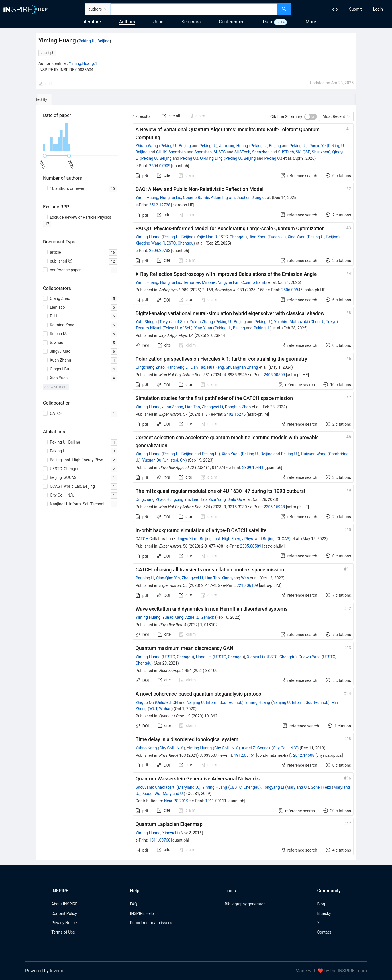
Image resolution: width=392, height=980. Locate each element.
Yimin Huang (147, 198)
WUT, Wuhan (160, 709)
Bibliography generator (245, 904)
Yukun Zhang (201, 322)
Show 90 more (56, 387)
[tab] (53, 99)
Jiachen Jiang (249, 198)
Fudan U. (277, 237)
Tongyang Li (273, 787)
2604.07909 (160, 166)
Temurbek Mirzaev (200, 282)
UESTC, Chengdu (230, 237)
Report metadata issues (151, 923)
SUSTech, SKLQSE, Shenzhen (304, 152)
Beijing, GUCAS (276, 539)
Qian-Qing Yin (168, 578)
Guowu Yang (309, 657)
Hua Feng (216, 367)
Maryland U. (189, 787)
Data (267, 22)
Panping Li (145, 578)
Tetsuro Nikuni (148, 328)
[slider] (45, 156)
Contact (324, 932)
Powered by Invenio (45, 971)
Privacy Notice (64, 923)
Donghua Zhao (238, 407)
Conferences (232, 22)
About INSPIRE (64, 904)
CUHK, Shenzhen (171, 152)
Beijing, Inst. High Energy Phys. (227, 539)
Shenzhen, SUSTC (210, 152)
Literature (91, 22)
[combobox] (194, 9)
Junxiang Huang (234, 146)
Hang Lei (204, 657)
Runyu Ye (318, 146)
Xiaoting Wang (148, 243)
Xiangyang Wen (235, 578)
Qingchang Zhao (150, 367)
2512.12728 (160, 205)
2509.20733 (160, 251)
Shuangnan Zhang (242, 367)
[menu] (342, 9)
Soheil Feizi (321, 787)
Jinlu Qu (235, 499)
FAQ (133, 904)
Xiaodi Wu (151, 794)
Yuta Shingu (146, 322)
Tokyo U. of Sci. (173, 322)
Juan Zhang (173, 407)
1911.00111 (216, 801)
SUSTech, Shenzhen (252, 152)
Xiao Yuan (297, 237)
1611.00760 (160, 840)
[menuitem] (334, 9)
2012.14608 (304, 755)
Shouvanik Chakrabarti (156, 787)
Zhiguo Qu (145, 702)
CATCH (142, 539)
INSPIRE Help (142, 913)
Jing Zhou (258, 237)
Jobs (158, 22)
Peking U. (208, 146)
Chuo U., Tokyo (324, 322)
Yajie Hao (205, 237)
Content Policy (64, 913)
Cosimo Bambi (196, 198)
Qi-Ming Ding (211, 158)
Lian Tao (198, 367)
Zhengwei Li (212, 407)
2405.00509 (274, 375)
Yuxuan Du (152, 460)
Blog (321, 904)
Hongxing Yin (178, 499)
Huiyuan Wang (314, 454)
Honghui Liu (171, 198)
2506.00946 (292, 290)
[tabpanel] (196, 483)
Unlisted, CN (175, 460)
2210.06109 (247, 585)
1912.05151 (245, 755)
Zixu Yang (217, 499)
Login (378, 9)
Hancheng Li (177, 367)
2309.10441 (253, 468)
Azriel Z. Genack (200, 617)
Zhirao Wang (147, 146)
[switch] (311, 117)
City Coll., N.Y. (171, 748)
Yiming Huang (148, 237)
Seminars (191, 22)
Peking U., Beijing (94, 41)
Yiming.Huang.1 (83, 63)
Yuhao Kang (173, 617)
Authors (127, 22)
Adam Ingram (223, 198)
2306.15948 (274, 507)
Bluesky (324, 913)
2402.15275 (235, 414)
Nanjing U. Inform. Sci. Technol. (214, 702)
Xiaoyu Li (255, 657)
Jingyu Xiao (187, 539)
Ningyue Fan (228, 282)
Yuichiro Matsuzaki (291, 322)
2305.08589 (251, 546)
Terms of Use (63, 932)
